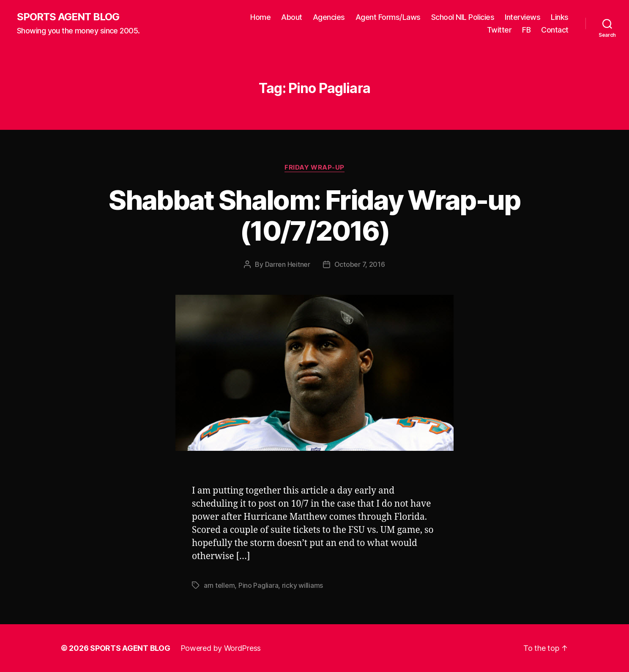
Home (260, 17)
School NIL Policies (463, 17)
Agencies (329, 17)
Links (560, 17)
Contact (555, 30)
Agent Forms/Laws (388, 17)
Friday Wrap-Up (314, 167)
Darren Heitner (288, 264)
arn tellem (219, 585)
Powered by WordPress (221, 648)
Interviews (522, 17)
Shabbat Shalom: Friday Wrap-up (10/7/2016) (314, 215)
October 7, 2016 (360, 264)
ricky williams (302, 585)
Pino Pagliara (258, 585)
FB (526, 30)
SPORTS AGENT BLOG (68, 17)
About (292, 17)
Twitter (499, 30)
